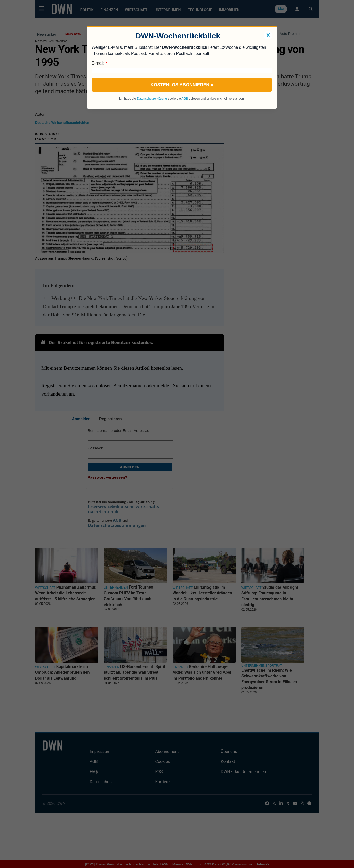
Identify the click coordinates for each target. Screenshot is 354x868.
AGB (185, 99)
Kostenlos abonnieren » (182, 85)
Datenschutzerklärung (152, 99)
